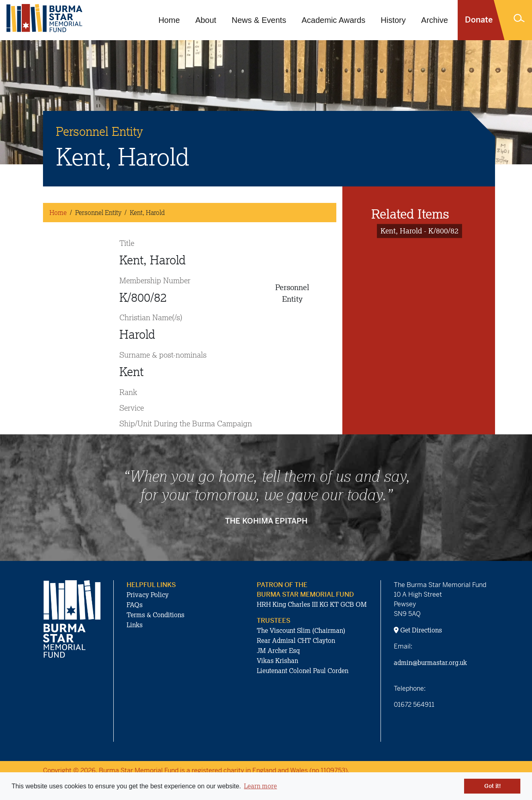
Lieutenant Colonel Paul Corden (303, 671)
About (206, 20)
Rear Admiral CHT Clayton (296, 640)
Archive (435, 20)
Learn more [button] (260, 786)
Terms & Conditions (156, 615)
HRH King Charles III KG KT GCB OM (312, 604)
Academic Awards (334, 20)
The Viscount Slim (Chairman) (301, 630)
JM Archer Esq (278, 651)
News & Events (259, 20)
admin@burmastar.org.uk (430, 663)
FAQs (135, 605)
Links (135, 625)
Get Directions (418, 630)
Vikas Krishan (277, 661)
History (393, 20)
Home (169, 20)
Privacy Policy (148, 595)
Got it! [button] (492, 786)
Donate (479, 20)
